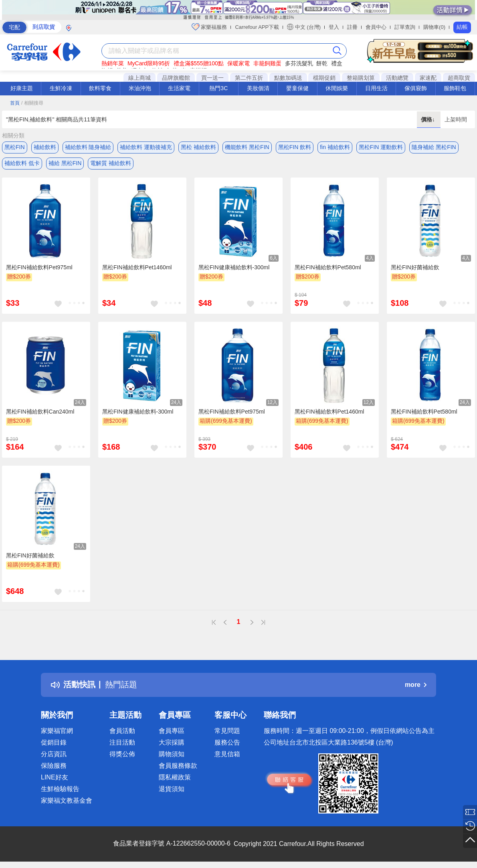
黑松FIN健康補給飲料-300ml (234, 267)
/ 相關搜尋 (32, 103)
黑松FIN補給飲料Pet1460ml (137, 267)
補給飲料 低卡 (22, 163)
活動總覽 (397, 78)
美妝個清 (258, 88)
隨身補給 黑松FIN (434, 147)
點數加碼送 (288, 78)
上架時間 (456, 119)
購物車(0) (434, 27)
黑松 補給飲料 (198, 147)
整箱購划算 (361, 78)
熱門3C (218, 88)
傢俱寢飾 (416, 88)
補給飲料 (45, 147)
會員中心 (376, 27)
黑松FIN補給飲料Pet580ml (328, 267)
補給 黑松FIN (65, 163)
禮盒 (337, 63)
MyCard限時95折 (149, 63)
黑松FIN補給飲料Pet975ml (39, 267)
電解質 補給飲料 (111, 163)
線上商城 (139, 78)
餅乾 (322, 63)
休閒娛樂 (337, 88)
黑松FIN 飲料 (295, 147)
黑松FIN (15, 147)
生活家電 (179, 88)
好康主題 (22, 88)
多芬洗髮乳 (299, 63)
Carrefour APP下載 (257, 27)
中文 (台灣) (304, 27)
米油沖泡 (140, 88)
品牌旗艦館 (176, 78)
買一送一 (212, 78)
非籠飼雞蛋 (267, 63)
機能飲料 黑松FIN (247, 147)
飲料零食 (100, 88)
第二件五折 (249, 78)
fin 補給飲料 (335, 147)
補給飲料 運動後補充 (146, 147)
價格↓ (429, 119)
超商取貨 (459, 78)
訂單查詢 (405, 27)
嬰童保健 (297, 88)
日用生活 (376, 88)
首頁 (15, 103)
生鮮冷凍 (61, 88)
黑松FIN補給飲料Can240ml (40, 412)
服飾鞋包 (455, 88)
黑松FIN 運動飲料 (381, 147)
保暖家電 (238, 63)
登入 (334, 27)
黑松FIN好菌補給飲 (415, 267)
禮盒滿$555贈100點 (199, 63)
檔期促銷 (324, 78)
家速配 (428, 78)
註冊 (352, 27)
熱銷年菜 (113, 63)
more (416, 685)
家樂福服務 (209, 27)
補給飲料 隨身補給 (88, 147)
